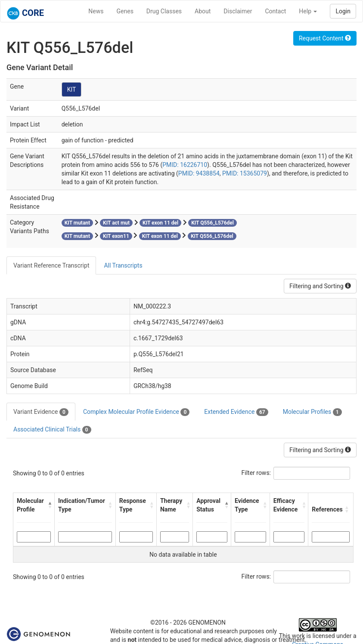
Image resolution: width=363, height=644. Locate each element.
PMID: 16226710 (185, 165)
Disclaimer (238, 11)
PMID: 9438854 (199, 173)
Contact (275, 11)
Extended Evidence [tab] (236, 412)
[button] (49, 505)
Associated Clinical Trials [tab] (52, 430)
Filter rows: (256, 473)
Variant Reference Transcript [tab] (51, 265)
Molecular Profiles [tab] (312, 412)
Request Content (325, 38)
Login (343, 11)
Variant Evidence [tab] (41, 412)
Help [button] (308, 11)
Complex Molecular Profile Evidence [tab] (136, 412)
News (96, 11)
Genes (125, 11)
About (203, 11)
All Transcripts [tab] (123, 265)
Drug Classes (164, 11)
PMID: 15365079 (245, 173)
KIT (72, 89)
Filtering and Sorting (320, 286)
